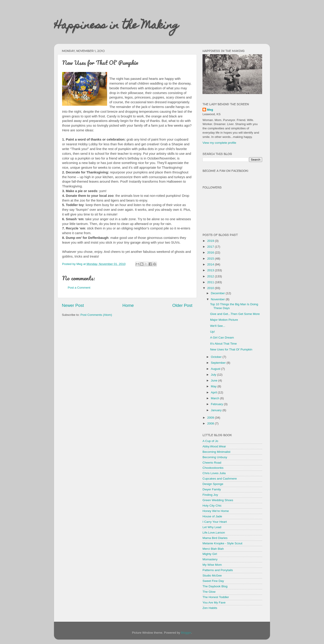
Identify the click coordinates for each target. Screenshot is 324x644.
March (215, 398)
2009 (211, 418)
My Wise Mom (212, 565)
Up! (213, 332)
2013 (211, 270)
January (217, 410)
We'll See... (218, 326)
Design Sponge (213, 484)
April (214, 392)
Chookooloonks (213, 468)
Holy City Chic (212, 506)
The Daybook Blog (215, 586)
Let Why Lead (212, 527)
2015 (211, 259)
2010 (211, 288)
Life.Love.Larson (214, 533)
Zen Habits (210, 608)
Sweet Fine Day (213, 581)
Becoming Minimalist (216, 452)
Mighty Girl (210, 554)
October (217, 357)
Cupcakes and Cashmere (220, 479)
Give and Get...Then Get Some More (235, 314)
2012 (211, 276)
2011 (211, 282)
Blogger (186, 633)
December (218, 293)
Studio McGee (212, 576)
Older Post (182, 305)
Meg (210, 110)
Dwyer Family (212, 489)
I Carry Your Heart (215, 522)
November (218, 299)
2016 (211, 252)
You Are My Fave (214, 602)
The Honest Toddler (216, 597)
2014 (211, 264)
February (217, 404)
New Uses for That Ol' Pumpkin (231, 349)
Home (128, 305)
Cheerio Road (212, 463)
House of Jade (212, 516)
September (219, 363)
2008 (211, 423)
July (214, 375)
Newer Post (73, 305)
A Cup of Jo (210, 441)
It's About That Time (224, 344)
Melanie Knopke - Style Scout (222, 543)
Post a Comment (79, 288)
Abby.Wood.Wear (214, 446)
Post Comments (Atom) (96, 315)
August (216, 369)
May (214, 386)
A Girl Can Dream (222, 338)
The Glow (209, 592)
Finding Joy (210, 495)
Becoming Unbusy (215, 457)
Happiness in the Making (116, 26)
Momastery (210, 559)
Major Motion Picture (224, 320)
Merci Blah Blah (213, 549)
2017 (211, 247)
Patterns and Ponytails (218, 570)
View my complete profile (219, 143)
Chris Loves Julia (214, 473)
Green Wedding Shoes (218, 500)
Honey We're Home (216, 511)
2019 (211, 241)
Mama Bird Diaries (215, 538)
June (215, 380)
